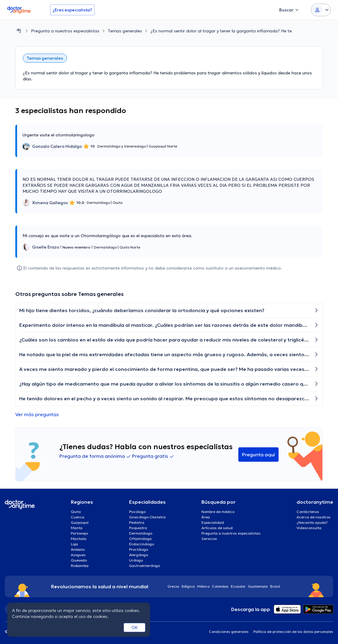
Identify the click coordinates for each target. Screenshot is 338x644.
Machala (79, 539)
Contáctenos (308, 512)
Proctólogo (139, 549)
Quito (76, 512)
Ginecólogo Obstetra (147, 517)
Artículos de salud (217, 528)
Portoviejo (79, 533)
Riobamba (80, 566)
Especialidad (213, 522)
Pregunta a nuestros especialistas (65, 31)
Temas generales (125, 31)
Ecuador (238, 586)
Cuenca (78, 517)
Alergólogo (139, 555)
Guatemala (258, 586)
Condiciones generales (229, 632)
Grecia (173, 586)
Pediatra (137, 522)
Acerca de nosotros (314, 517)
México (203, 586)
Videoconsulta (309, 528)
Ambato (78, 549)
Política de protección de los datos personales (293, 632)
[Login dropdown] (321, 10)
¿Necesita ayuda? (312, 522)
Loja (74, 544)
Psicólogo (137, 512)
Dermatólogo (141, 533)
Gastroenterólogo (145, 566)
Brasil (275, 586)
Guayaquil (80, 522)
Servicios (209, 539)
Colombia (220, 586)
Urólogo (136, 560)
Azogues (78, 555)
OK (135, 628)
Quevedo (79, 560)
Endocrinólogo (142, 544)
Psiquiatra (138, 528)
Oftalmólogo (140, 539)
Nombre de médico (218, 512)
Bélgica (188, 586)
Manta (77, 528)
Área (206, 517)
